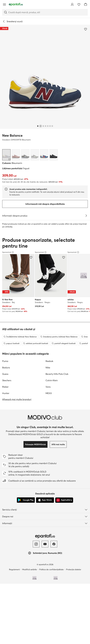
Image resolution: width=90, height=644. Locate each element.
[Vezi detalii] (86, 216)
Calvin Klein (52, 510)
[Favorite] (79, 4)
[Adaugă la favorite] (86, 29)
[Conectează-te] (72, 4)
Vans (48, 517)
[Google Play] (26, 630)
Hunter (6, 523)
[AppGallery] (64, 630)
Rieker (5, 517)
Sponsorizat (8, 315)
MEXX (49, 523)
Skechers (7, 510)
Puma (5, 491)
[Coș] (86, 4)
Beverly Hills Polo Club (57, 504)
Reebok (49, 491)
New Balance (12, 135)
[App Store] (45, 630)
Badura (6, 497)
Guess (5, 504)
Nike (48, 497)
